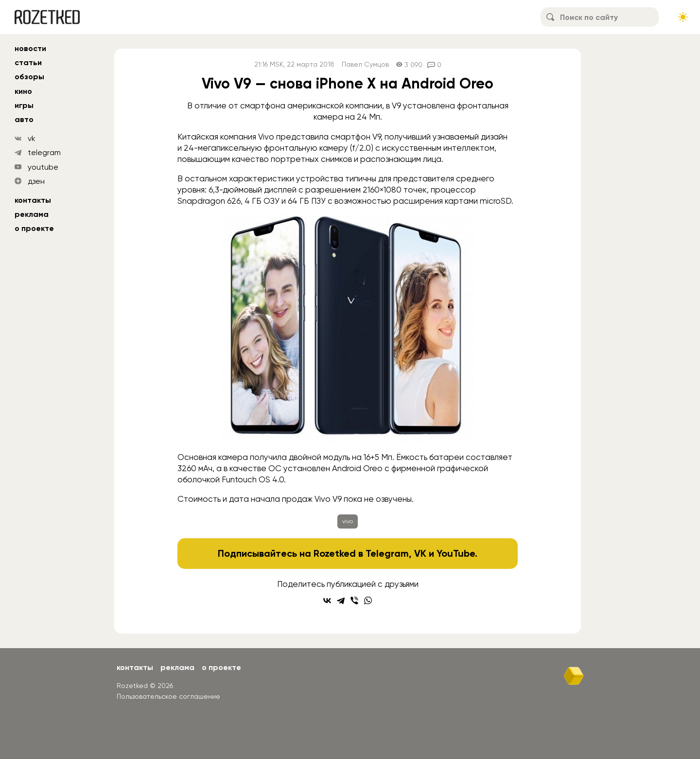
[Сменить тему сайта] (683, 17)
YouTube (456, 553)
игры (24, 105)
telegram (44, 152)
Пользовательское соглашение (168, 696)
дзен (36, 181)
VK (420, 553)
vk (32, 138)
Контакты (33, 200)
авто (24, 119)
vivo (348, 521)
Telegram (387, 553)
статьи (28, 62)
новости (30, 48)
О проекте (34, 228)
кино (23, 91)
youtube (43, 167)
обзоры (29, 77)
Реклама (32, 214)
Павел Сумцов (365, 64)
